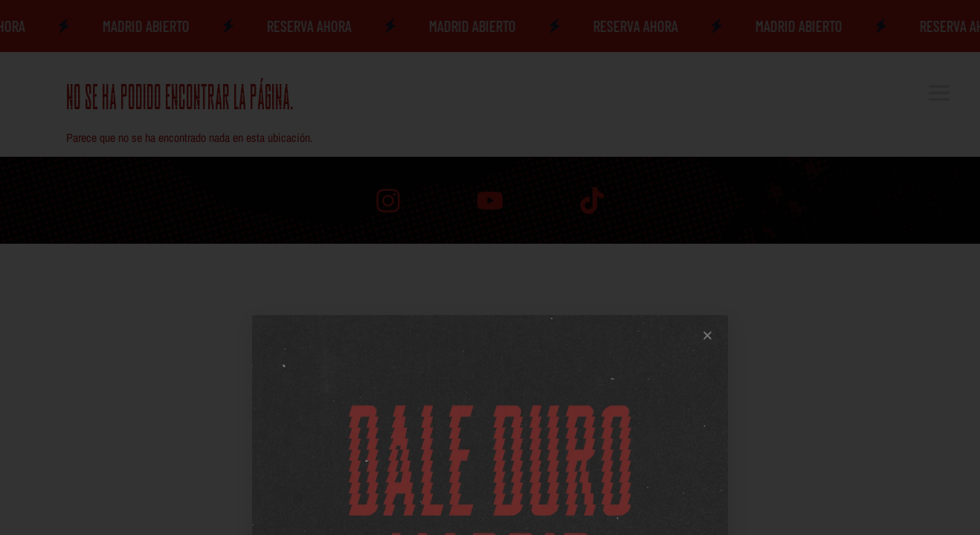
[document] (490, 267)
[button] (707, 501)
